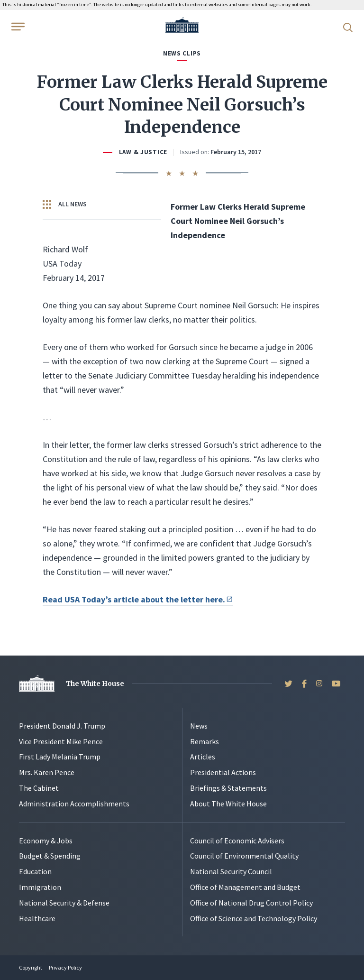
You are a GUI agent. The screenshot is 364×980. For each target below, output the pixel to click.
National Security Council (231, 871)
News (199, 726)
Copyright (31, 967)
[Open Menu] (17, 27)
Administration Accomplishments (74, 804)
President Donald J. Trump (62, 726)
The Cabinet (39, 788)
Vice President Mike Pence (61, 741)
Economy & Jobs (46, 841)
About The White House (228, 804)
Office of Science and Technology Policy (254, 918)
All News (65, 204)
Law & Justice (143, 152)
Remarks (205, 741)
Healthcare (37, 918)
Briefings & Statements (228, 788)
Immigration (40, 887)
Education (35, 871)
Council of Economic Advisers (237, 841)
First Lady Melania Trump (60, 757)
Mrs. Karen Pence (47, 772)
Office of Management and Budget (245, 887)
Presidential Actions (223, 772)
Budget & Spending (50, 856)
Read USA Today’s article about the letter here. (138, 599)
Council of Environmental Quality (244, 856)
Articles (203, 757)
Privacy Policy (65, 967)
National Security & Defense (64, 903)
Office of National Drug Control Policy (251, 903)
